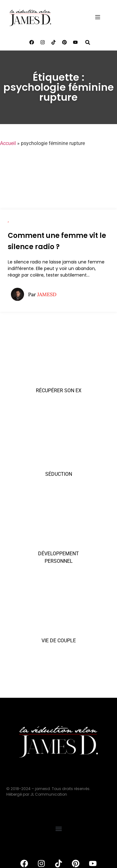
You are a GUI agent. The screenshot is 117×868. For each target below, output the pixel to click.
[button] (88, 42)
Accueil (8, 143)
